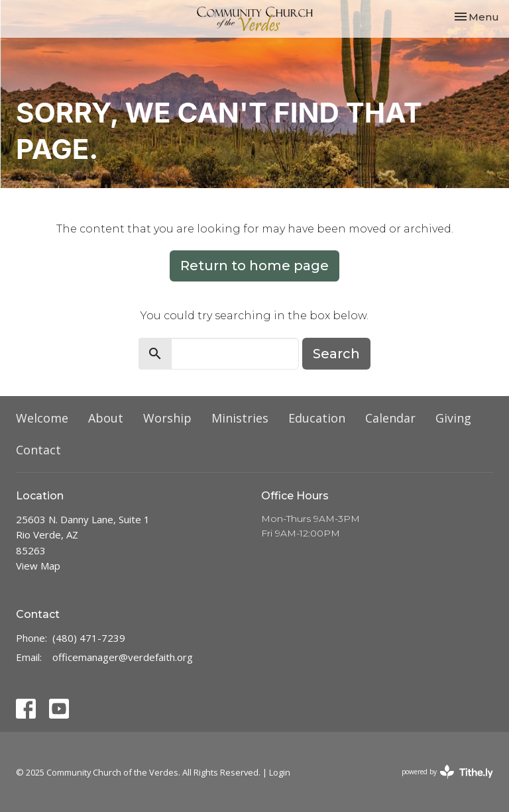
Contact (38, 450)
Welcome (42, 418)
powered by (447, 772)
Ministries (240, 418)
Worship (167, 418)
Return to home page (254, 266)
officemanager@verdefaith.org (123, 657)
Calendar (390, 418)
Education (317, 418)
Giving (453, 418)
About (106, 418)
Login (280, 772)
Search (336, 354)
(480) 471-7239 (89, 638)
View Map (38, 566)
